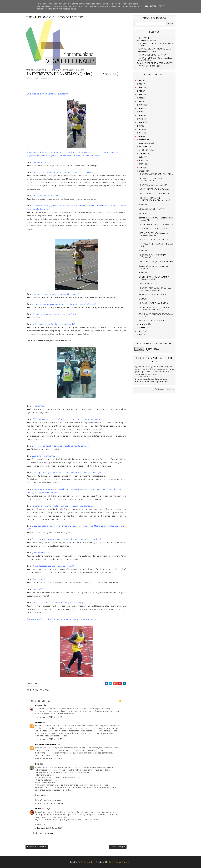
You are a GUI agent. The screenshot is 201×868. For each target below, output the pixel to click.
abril (142, 167)
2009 (140, 331)
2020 (140, 101)
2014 (140, 122)
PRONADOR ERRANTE (46, 744)
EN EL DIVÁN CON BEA (46, 78)
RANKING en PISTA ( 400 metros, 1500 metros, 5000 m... (155, 59)
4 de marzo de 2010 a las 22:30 (49, 803)
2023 (140, 91)
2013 (140, 126)
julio (142, 157)
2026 (140, 80)
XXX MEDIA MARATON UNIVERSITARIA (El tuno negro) (154, 199)
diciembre (145, 139)
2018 (140, 108)
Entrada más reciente (37, 847)
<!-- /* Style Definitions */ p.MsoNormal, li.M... (156, 245)
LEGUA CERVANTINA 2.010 (151, 209)
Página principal (144, 38)
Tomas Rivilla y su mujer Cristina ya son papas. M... (156, 219)
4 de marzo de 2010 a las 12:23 (49, 759)
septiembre (145, 150)
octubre (144, 146)
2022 (140, 94)
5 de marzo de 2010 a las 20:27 (49, 828)
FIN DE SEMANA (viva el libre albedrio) (156, 262)
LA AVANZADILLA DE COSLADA (154, 240)
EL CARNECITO (146, 213)
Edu (37, 764)
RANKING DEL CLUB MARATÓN (152, 55)
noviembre (145, 143)
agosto (143, 153)
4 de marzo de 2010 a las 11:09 (49, 717)
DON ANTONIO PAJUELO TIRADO (155, 229)
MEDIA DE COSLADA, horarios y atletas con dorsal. (153, 234)
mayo (142, 164)
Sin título (143, 205)
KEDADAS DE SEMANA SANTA (153, 185)
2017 (140, 112)
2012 (140, 129)
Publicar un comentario (43, 833)
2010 (140, 136)
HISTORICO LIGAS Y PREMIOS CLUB (154, 49)
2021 (140, 98)
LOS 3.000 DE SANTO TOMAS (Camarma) (153, 256)
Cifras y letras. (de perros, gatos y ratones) (154, 267)
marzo (143, 171)
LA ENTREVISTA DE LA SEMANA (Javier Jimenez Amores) (154, 309)
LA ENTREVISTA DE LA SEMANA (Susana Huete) (154, 278)
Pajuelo (39, 705)
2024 (140, 87)
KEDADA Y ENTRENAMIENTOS (153, 303)
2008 (140, 335)
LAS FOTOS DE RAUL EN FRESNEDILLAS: (150, 179)
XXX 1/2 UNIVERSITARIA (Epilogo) (154, 189)
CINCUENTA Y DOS (148, 283)
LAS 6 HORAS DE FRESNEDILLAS (155, 194)
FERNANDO (41, 809)
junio (142, 160)
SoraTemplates (87, 862)
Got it (162, 6)
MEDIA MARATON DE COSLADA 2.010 (157, 224)
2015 (140, 119)
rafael (38, 722)
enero (143, 328)
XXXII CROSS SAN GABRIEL (152, 321)
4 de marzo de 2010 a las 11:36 (49, 739)
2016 (140, 115)
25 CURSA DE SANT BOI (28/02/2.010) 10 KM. (156, 315)
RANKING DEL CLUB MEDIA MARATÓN (155, 63)
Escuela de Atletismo (146, 41)
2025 (140, 84)
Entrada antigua (118, 847)
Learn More (151, 6)
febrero (143, 324)
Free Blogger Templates (120, 862)
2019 (140, 105)
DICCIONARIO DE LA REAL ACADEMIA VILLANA (155, 45)
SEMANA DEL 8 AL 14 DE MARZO (155, 295)
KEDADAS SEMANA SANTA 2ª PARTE (156, 174)
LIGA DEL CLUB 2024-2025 (149, 66)
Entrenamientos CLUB (147, 52)
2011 (140, 133)
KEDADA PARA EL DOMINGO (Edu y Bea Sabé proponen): (156, 289)
